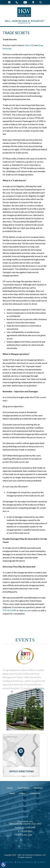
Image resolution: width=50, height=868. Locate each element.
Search (41, 2)
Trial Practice (23, 788)
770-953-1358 (26, 835)
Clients (23, 793)
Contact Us (35, 793)
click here (40, 711)
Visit (33, 2)
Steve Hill (29, 45)
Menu (9, 2)
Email (25, 2)
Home (10, 788)
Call (17, 2)
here (26, 610)
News (12, 793)
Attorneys (38, 788)
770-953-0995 (9, 610)
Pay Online (41, 862)
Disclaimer (9, 862)
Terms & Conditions (25, 862)
